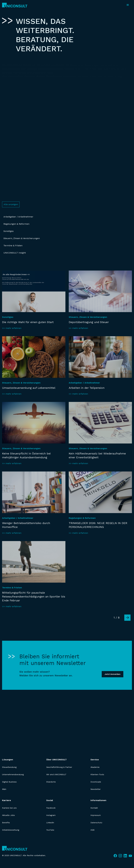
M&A (4, 789)
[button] (128, 5)
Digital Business (9, 782)
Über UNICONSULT (56, 760)
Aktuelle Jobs (8, 815)
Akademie (95, 767)
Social (50, 800)
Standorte (51, 782)
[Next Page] (127, 618)
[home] (15, 5)
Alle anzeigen (11, 204)
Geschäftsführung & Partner (59, 767)
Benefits (6, 823)
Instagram (51, 815)
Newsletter (96, 789)
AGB (92, 830)
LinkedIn (50, 823)
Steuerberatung (9, 767)
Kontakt (94, 808)
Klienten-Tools (97, 774)
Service (95, 760)
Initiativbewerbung (11, 830)
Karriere (7, 800)
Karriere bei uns (9, 808)
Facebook (51, 808)
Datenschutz (96, 823)
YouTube (50, 830)
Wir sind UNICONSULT (56, 774)
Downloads (96, 782)
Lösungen (8, 760)
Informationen (98, 800)
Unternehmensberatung (13, 774)
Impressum (96, 815)
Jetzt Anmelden (113, 674)
